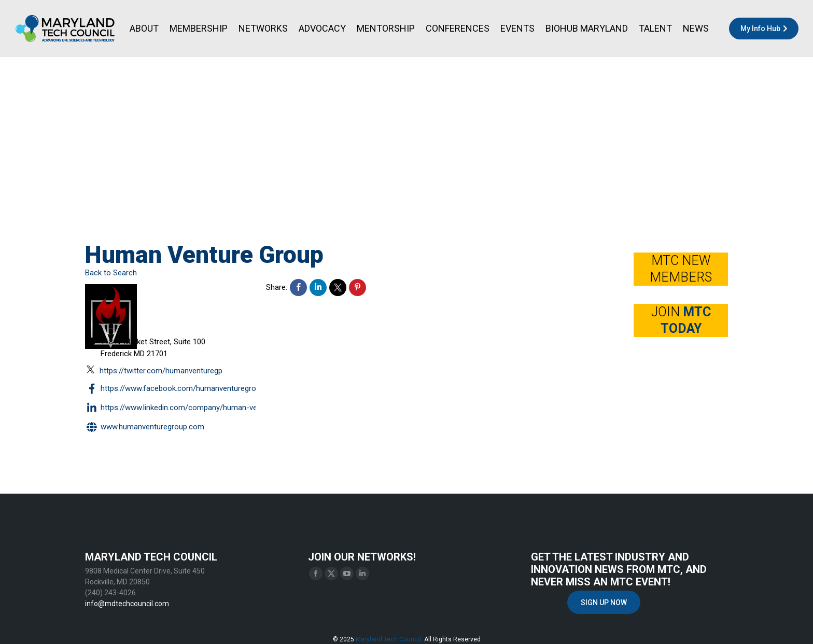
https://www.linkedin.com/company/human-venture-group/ (193, 408)
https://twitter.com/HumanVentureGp (155, 370)
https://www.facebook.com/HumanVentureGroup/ (176, 389)
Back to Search (111, 273)
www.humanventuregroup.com (145, 428)
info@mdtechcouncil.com (127, 604)
